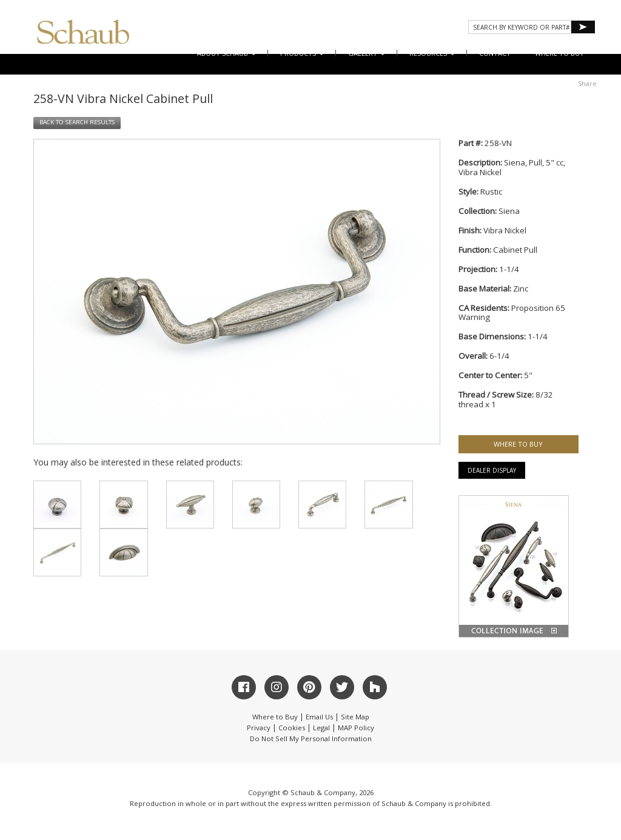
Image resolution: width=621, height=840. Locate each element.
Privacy (259, 728)
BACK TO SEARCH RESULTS (77, 122)
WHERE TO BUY (559, 53)
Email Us (319, 717)
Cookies (292, 728)
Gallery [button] (367, 53)
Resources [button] (432, 53)
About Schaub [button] (227, 53)
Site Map (355, 717)
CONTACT (495, 53)
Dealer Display (492, 470)
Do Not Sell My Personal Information (311, 738)
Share (587, 83)
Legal (321, 728)
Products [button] (302, 53)
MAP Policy (356, 728)
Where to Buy (275, 717)
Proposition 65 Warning (512, 313)
